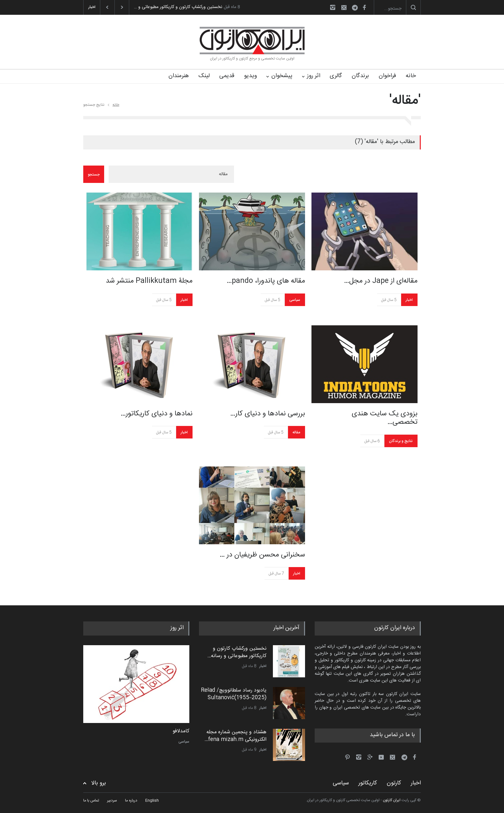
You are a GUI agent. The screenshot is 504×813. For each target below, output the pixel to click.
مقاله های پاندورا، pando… (266, 281)
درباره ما (131, 800)
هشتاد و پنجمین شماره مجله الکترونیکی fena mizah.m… (235, 736)
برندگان (360, 76)
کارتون (394, 783)
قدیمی (227, 76)
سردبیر (112, 800)
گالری (336, 76)
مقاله (296, 432)
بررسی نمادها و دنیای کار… (268, 414)
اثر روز (314, 76)
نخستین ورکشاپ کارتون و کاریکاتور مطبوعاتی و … (178, 7)
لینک (204, 76)
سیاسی (295, 300)
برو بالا (99, 783)
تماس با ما (91, 800)
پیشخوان (282, 76)
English (152, 800)
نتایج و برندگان (401, 441)
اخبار (184, 300)
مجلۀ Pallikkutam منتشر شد (149, 281)
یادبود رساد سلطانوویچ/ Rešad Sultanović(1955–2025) (234, 694)
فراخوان (387, 76)
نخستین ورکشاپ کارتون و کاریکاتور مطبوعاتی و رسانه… (237, 652)
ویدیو (250, 76)
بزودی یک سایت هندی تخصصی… (385, 418)
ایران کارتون (392, 800)
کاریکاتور (368, 783)
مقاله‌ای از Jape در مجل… (381, 281)
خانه (411, 76)
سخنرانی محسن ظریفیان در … (262, 555)
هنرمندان (179, 76)
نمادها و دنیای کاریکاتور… (157, 414)
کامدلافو (181, 731)
